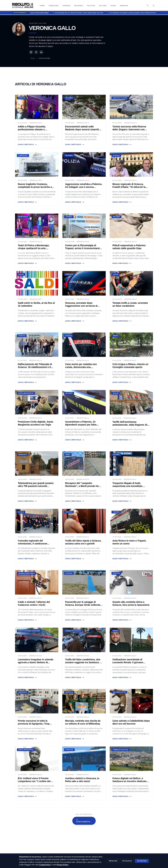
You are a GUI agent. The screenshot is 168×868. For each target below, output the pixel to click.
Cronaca (66, 6)
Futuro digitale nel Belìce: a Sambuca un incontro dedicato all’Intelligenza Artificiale (129, 781)
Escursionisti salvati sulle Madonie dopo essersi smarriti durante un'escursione (82, 129)
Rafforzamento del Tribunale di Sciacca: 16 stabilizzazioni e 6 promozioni (35, 367)
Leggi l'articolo (27, 145)
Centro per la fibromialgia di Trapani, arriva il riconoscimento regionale (83, 248)
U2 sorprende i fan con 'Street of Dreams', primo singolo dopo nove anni (95, 13)
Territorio (54, 6)
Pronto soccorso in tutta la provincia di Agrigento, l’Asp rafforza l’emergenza (34, 724)
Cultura (103, 6)
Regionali (79, 6)
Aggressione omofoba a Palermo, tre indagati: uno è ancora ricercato (84, 187)
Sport (113, 6)
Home (42, 6)
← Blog (32, 58)
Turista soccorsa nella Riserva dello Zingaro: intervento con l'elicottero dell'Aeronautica (129, 129)
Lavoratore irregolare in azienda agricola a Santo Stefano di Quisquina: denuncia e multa (36, 662)
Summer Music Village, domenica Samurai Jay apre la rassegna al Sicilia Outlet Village (36, 13)
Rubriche (124, 6)
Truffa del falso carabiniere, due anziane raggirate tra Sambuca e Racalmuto (83, 662)
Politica (91, 6)
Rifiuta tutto (113, 861)
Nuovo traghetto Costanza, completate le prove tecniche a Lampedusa (35, 187)
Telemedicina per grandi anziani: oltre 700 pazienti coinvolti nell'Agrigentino (36, 486)
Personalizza (127, 861)
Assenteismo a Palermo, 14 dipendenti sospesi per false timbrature (81, 425)
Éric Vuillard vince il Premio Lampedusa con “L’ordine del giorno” (34, 781)
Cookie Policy (45, 865)
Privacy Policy (62, 865)
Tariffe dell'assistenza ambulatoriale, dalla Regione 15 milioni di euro (130, 425)
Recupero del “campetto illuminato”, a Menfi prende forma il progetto (84, 486)
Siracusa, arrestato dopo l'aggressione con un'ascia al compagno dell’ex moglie (81, 306)
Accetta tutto (142, 861)
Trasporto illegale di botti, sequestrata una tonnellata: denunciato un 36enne (128, 486)
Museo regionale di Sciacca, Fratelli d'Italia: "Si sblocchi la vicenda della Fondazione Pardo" (131, 187)
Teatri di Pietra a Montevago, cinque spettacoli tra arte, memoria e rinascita (34, 248)
